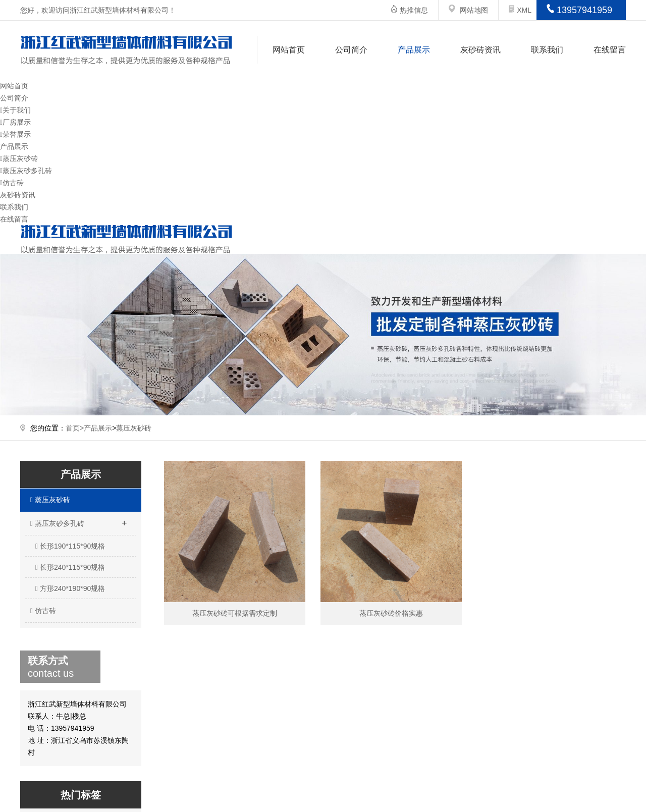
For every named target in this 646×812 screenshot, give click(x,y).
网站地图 (474, 10)
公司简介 (351, 50)
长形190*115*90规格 (70, 546)
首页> (75, 428)
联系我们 (547, 50)
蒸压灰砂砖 (19, 158)
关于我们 (15, 110)
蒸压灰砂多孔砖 (26, 171)
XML (520, 10)
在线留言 (610, 50)
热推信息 (414, 10)
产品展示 (414, 50)
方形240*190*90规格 (70, 588)
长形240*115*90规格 (70, 567)
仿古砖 (12, 183)
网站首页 (289, 50)
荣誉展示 (15, 134)
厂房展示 (15, 122)
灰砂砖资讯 (480, 50)
